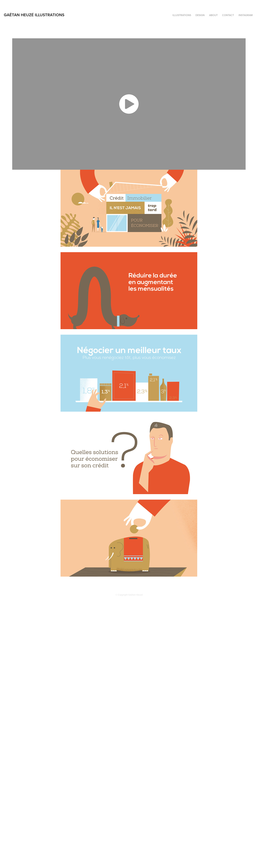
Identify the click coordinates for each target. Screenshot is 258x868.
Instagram (246, 15)
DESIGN (200, 15)
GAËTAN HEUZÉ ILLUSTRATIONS (34, 15)
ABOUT (213, 15)
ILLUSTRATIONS (182, 15)
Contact (228, 15)
